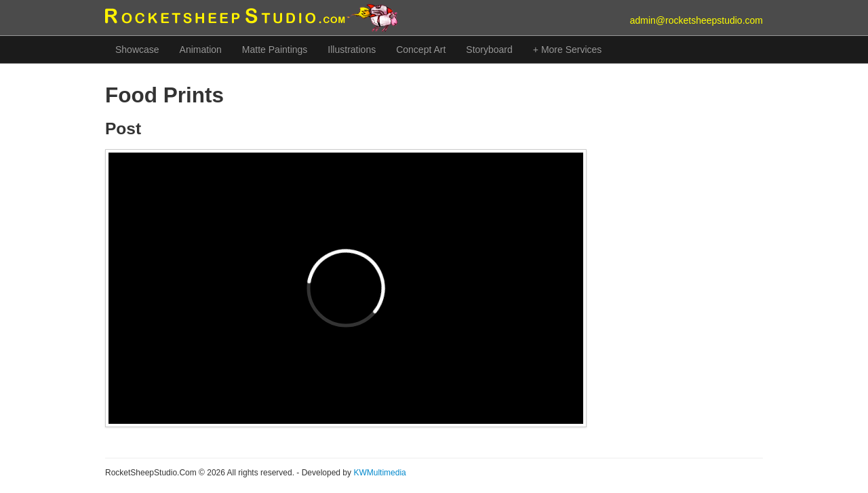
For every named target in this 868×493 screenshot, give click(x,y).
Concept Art (421, 50)
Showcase (137, 50)
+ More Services (568, 50)
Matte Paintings (275, 50)
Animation (201, 50)
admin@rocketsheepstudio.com (696, 20)
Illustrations (352, 50)
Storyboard (489, 50)
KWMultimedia (379, 473)
